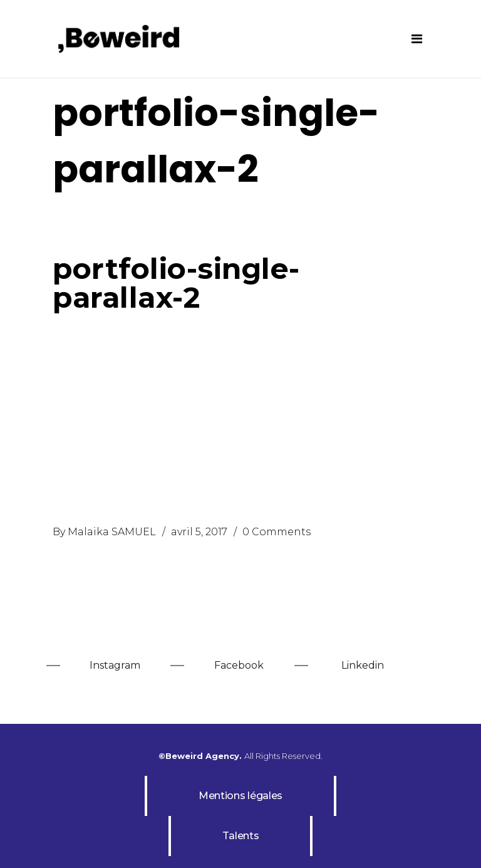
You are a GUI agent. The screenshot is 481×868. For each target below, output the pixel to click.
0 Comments (277, 532)
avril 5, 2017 (199, 532)
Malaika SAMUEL (112, 532)
